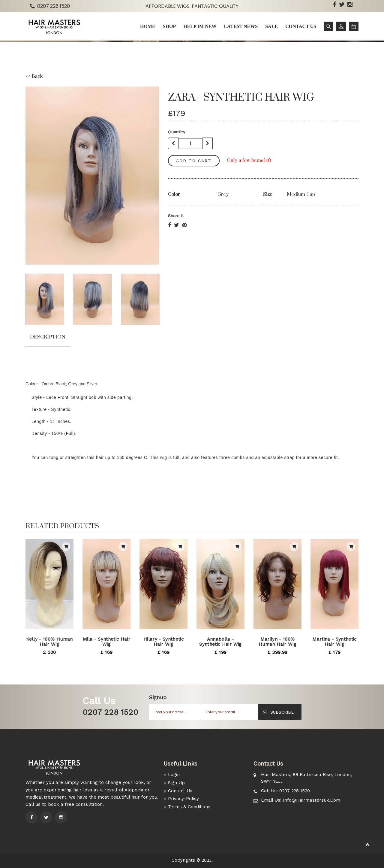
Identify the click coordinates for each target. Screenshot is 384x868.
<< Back (34, 76)
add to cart (194, 161)
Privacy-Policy (183, 799)
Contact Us (180, 791)
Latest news (241, 26)
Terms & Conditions (189, 807)
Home (148, 26)
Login (174, 775)
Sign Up (176, 783)
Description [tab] (48, 337)
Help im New (200, 26)
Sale (271, 26)
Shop (169, 26)
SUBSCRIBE (278, 712)
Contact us (301, 26)
